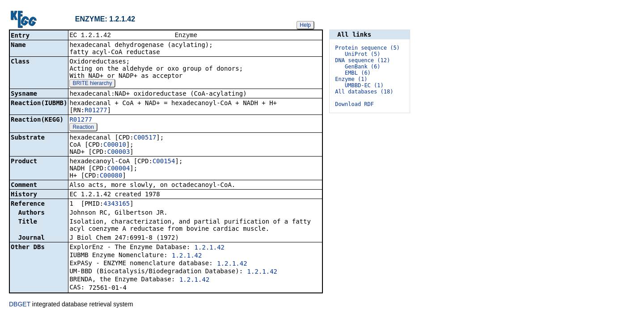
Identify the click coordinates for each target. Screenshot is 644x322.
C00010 (115, 145)
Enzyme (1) (351, 79)
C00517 (145, 138)
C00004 (119, 169)
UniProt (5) (362, 54)
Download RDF (354, 104)
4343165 (117, 204)
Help (305, 25)
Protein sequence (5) (367, 48)
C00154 (164, 162)
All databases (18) (364, 92)
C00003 (119, 153)
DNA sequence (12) (362, 60)
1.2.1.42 (210, 248)
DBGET (20, 305)
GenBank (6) (362, 67)
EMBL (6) (358, 73)
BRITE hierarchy (92, 84)
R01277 (96, 111)
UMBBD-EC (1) (364, 85)
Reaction (83, 128)
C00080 (111, 176)
